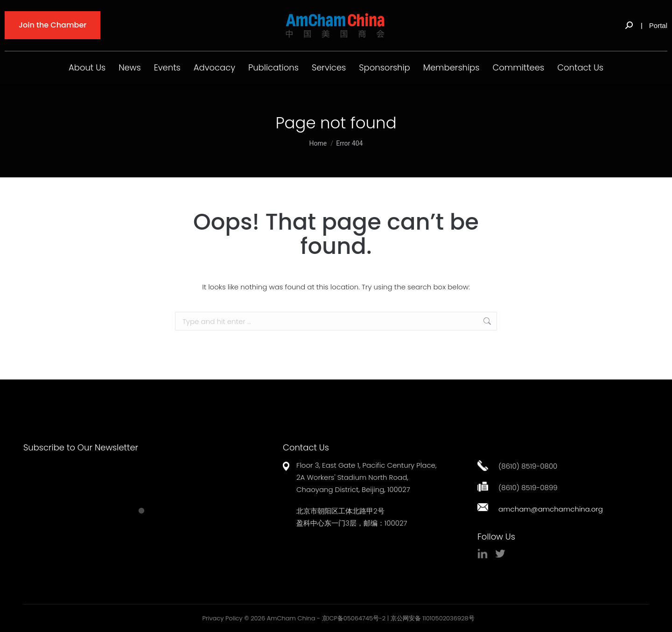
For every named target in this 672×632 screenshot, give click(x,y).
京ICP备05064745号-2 (354, 618)
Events (167, 67)
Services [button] (329, 67)
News (129, 67)
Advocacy (214, 67)
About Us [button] (87, 67)
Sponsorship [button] (385, 67)
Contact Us (580, 67)
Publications (273, 67)
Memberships (451, 67)
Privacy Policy (222, 618)
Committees (518, 67)
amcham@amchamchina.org (551, 509)
